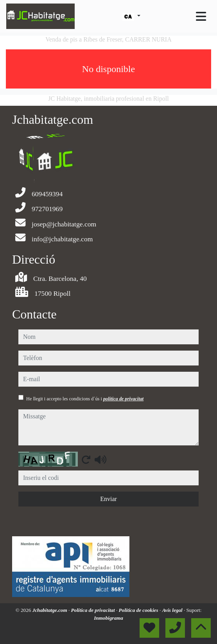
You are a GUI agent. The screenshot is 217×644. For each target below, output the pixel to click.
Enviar (108, 499)
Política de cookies (139, 610)
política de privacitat (123, 399)
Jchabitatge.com (50, 610)
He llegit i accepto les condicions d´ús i (85, 399)
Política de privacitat (94, 610)
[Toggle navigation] (201, 16)
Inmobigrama (108, 618)
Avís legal (173, 610)
